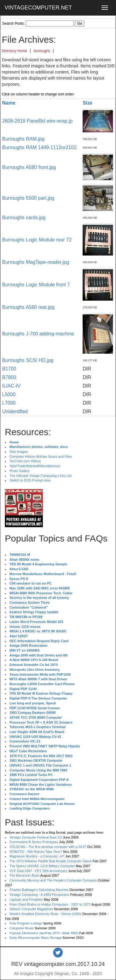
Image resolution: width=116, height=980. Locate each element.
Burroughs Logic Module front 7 (36, 285)
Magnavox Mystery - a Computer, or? (37, 856)
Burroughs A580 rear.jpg (28, 307)
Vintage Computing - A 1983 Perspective (39, 895)
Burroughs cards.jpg (24, 218)
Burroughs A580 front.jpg (29, 167)
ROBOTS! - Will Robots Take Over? (36, 852)
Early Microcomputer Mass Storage (36, 938)
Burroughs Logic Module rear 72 (37, 240)
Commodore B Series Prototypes (34, 842)
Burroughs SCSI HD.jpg (28, 360)
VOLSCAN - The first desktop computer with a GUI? (48, 847)
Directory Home (14, 51)
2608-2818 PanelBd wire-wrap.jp (37, 121)
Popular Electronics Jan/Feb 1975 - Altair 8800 (44, 933)
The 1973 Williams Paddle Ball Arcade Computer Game (51, 861)
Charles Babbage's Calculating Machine (39, 890)
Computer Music (22, 928)
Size (87, 103)
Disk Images (19, 452)
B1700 (9, 369)
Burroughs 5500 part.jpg (28, 198)
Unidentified (15, 411)
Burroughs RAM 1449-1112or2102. (40, 147)
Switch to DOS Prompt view (30, 480)
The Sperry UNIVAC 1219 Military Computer (42, 866)
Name (9, 103)
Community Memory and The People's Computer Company (53, 880)
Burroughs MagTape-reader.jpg (36, 262)
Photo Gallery (20, 471)
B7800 (9, 377)
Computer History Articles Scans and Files (41, 456)
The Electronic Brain (24, 875)
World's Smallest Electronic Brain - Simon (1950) (45, 914)
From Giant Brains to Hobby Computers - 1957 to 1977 (50, 904)
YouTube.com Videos (25, 461)
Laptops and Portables (26, 900)
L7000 (9, 403)
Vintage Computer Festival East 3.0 (36, 837)
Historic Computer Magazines (31, 909)
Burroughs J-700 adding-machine (38, 334)
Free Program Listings (26, 923)
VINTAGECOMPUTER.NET (38, 8)
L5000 (9, 394)
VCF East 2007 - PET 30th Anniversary (38, 871)
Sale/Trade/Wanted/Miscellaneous (35, 466)
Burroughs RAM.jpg (23, 139)
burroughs (42, 51)
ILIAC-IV (11, 386)
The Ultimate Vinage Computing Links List (41, 476)
